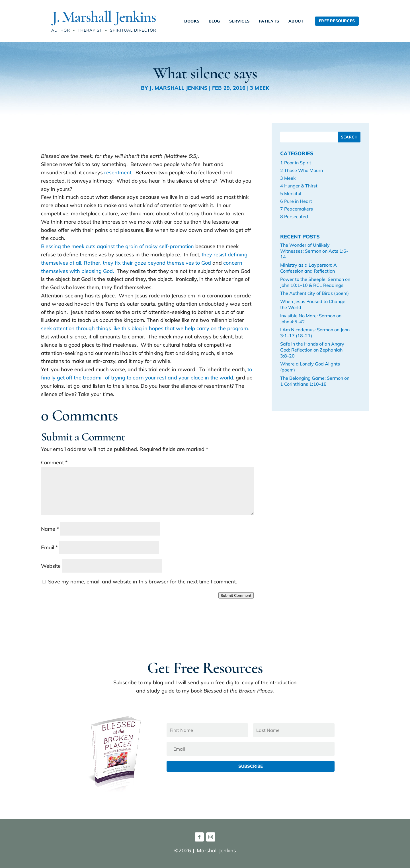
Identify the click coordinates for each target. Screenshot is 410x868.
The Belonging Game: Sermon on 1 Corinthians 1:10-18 (315, 381)
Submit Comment (236, 595)
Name (50, 529)
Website (51, 566)
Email (49, 547)
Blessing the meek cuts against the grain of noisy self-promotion (118, 246)
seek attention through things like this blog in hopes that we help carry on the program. (145, 328)
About (296, 21)
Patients (269, 21)
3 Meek (260, 88)
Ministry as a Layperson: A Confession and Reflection (308, 268)
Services (239, 21)
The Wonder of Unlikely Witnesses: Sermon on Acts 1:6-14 (314, 251)
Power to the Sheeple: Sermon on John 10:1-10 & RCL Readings (315, 282)
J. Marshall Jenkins (179, 88)
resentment (118, 172)
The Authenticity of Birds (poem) (314, 293)
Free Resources (337, 21)
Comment (54, 462)
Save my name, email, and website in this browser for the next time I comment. (143, 582)
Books (192, 21)
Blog (214, 21)
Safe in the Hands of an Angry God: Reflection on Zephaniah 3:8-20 (312, 350)
